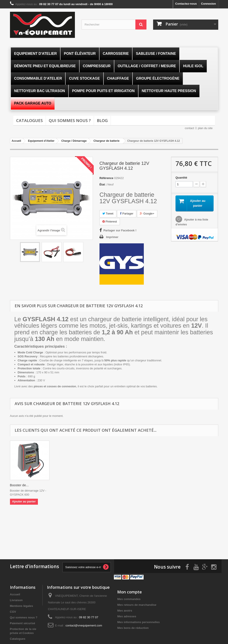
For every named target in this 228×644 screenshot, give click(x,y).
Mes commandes (129, 598)
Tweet (108, 214)
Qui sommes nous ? (70, 120)
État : (103, 184)
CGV (13, 611)
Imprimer (112, 237)
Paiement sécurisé (23, 623)
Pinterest (110, 222)
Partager (127, 214)
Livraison (16, 600)
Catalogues (29, 120)
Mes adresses (127, 616)
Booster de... (19, 485)
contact (189, 128)
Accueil (15, 594)
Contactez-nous (186, 4)
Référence (106, 178)
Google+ (147, 214)
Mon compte (130, 591)
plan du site (205, 128)
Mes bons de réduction (133, 627)
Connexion (208, 4)
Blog (102, 120)
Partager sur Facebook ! (120, 230)
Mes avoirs (125, 610)
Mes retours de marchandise (137, 604)
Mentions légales (22, 605)
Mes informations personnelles (138, 621)
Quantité (181, 178)
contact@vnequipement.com (84, 625)
